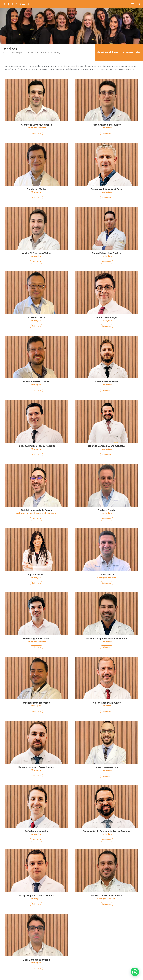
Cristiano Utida (36, 317)
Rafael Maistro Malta (36, 831)
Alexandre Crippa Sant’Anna (107, 189)
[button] (133, 4)
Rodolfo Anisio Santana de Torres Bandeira (107, 831)
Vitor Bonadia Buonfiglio (36, 960)
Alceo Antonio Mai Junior (107, 125)
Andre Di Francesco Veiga (36, 253)
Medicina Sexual (38, 513)
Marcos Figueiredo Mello (36, 639)
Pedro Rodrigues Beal (107, 768)
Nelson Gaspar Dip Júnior (107, 703)
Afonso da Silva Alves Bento (36, 125)
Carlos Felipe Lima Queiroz (107, 253)
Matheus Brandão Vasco (36, 703)
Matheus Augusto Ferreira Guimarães (107, 639)
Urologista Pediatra (36, 128)
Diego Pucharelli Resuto (36, 382)
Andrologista (22, 513)
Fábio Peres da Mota (107, 382)
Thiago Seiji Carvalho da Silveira (36, 895)
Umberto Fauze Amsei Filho (107, 895)
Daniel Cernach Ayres (107, 317)
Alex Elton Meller (36, 189)
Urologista (107, 128)
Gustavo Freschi (107, 510)
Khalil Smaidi (107, 574)
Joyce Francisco (36, 574)
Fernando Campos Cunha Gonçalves (107, 446)
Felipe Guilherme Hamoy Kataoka (36, 446)
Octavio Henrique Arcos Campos (36, 767)
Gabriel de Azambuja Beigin (36, 510)
